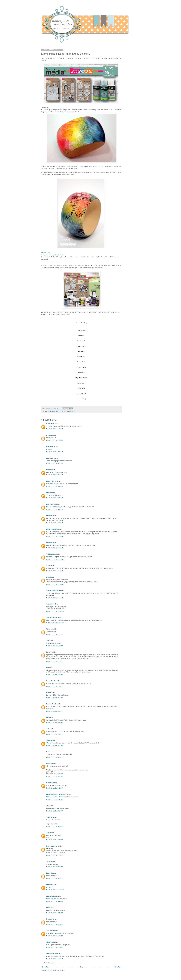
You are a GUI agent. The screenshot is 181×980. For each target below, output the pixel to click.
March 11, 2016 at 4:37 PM (55, 800)
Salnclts (49, 470)
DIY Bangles (63, 411)
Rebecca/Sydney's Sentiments (56, 794)
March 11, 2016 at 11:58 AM (55, 598)
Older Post (118, 967)
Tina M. (49, 833)
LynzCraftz (50, 458)
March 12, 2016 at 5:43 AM (54, 901)
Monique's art (51, 447)
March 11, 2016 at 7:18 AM (54, 440)
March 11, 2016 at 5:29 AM (54, 429)
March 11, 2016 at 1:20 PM (55, 661)
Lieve (48, 577)
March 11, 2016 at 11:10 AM (55, 548)
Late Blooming (51, 504)
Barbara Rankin (51, 704)
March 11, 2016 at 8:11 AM (54, 475)
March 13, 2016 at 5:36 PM (55, 936)
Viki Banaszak (51, 554)
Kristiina (49, 493)
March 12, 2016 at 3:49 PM (55, 913)
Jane (48, 641)
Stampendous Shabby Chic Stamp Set (53, 255)
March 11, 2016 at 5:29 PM (55, 826)
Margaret (49, 919)
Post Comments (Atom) (57, 970)
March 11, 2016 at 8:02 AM (54, 463)
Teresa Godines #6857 (54, 591)
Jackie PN (50, 862)
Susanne (49, 740)
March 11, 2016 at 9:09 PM (55, 878)
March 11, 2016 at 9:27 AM (54, 510)
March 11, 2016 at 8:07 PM (55, 867)
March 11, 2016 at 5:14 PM (55, 811)
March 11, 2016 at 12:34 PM (55, 611)
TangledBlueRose (52, 618)
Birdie (48, 908)
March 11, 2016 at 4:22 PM (55, 788)
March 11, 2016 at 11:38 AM (55, 584)
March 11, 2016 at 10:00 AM (55, 536)
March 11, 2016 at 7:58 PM (55, 855)
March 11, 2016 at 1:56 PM (55, 686)
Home (82, 967)
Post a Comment (49, 963)
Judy (48, 729)
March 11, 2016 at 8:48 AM (54, 486)
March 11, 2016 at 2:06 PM (55, 698)
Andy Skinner (50, 411)
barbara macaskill (52, 529)
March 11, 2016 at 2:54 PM (55, 734)
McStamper (50, 783)
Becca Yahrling (51, 481)
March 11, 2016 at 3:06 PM (55, 746)
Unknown (49, 516)
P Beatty (49, 435)
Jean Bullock (51, 931)
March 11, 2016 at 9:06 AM (54, 498)
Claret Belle (50, 942)
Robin (48, 752)
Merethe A (50, 763)
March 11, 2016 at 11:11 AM (55, 559)
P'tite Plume (50, 424)
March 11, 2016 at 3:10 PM (55, 757)
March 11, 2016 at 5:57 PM (55, 840)
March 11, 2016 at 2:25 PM (55, 711)
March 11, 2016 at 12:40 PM (55, 623)
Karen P (49, 652)
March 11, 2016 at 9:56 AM (54, 523)
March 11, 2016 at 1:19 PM (55, 646)
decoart (56, 411)
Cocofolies (50, 604)
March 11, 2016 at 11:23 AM (55, 571)
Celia (48, 717)
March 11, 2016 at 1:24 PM (55, 675)
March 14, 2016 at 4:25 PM (55, 947)
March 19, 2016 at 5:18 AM (54, 959)
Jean (48, 806)
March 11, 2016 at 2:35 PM (55, 723)
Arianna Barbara (52, 896)
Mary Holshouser (52, 846)
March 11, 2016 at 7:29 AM (54, 452)
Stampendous (71, 411)
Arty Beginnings (52, 954)
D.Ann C (49, 873)
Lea (48, 668)
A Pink (48, 566)
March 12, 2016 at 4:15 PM (55, 924)
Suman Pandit (51, 681)
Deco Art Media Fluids (48, 257)
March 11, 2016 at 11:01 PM (55, 890)
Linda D (49, 692)
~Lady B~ (49, 817)
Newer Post (45, 967)
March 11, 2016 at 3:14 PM (55, 776)
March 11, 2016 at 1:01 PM (55, 634)
